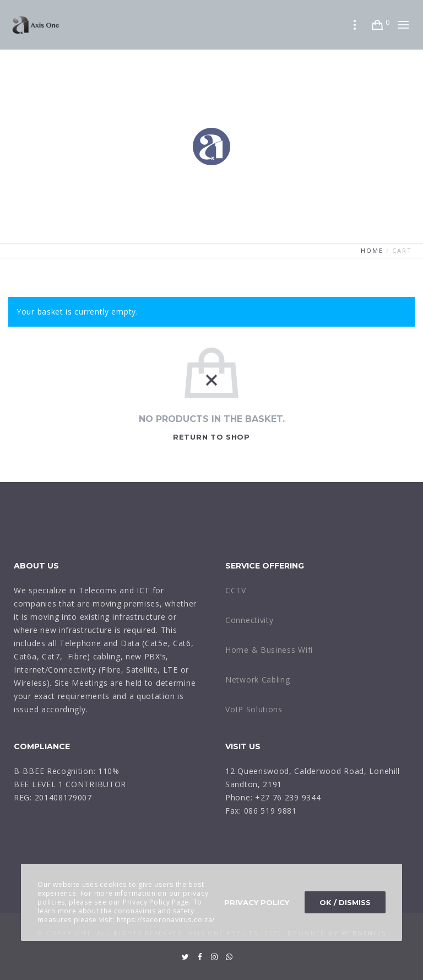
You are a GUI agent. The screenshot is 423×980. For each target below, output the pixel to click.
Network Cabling (258, 679)
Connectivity (249, 620)
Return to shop (211, 437)
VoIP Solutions (254, 709)
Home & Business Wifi (269, 650)
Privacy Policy (257, 902)
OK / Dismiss (345, 902)
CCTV (236, 590)
